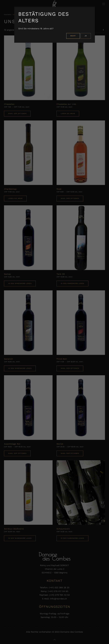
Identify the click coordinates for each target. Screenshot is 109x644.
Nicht (73, 36)
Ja (86, 36)
